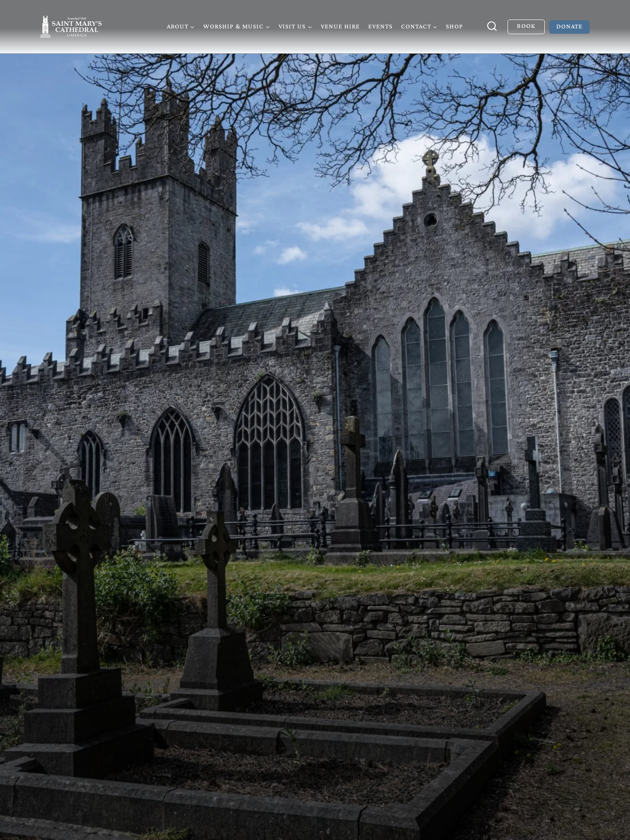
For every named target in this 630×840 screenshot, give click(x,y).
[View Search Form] (492, 27)
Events (380, 26)
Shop (455, 26)
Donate (569, 26)
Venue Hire (340, 26)
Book (526, 26)
